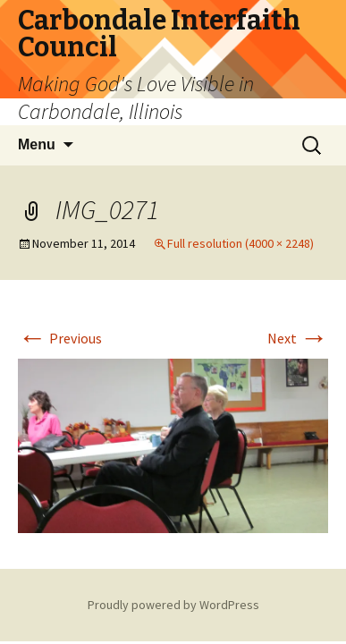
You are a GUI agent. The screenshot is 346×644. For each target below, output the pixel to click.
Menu (37, 144)
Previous (60, 338)
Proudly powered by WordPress (173, 605)
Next (298, 338)
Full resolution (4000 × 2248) (241, 243)
